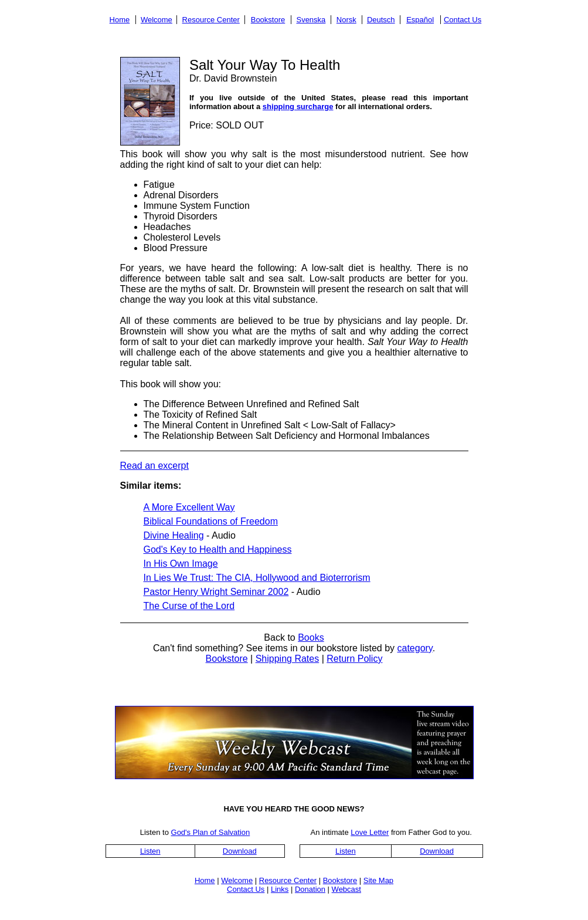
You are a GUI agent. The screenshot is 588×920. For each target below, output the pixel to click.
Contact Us (463, 20)
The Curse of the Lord (189, 606)
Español (420, 20)
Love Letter (370, 832)
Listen (150, 851)
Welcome (157, 20)
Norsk (346, 20)
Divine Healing (174, 535)
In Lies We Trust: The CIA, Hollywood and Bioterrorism (257, 578)
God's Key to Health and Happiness (218, 549)
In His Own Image (181, 564)
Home (120, 20)
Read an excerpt (154, 466)
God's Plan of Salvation (211, 832)
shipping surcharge (298, 106)
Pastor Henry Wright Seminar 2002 (216, 592)
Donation (310, 889)
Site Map (378, 880)
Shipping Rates (288, 659)
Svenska (311, 20)
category (414, 648)
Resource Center (211, 20)
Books (311, 637)
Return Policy (354, 659)
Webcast (346, 889)
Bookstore (268, 20)
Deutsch (381, 20)
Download (240, 851)
